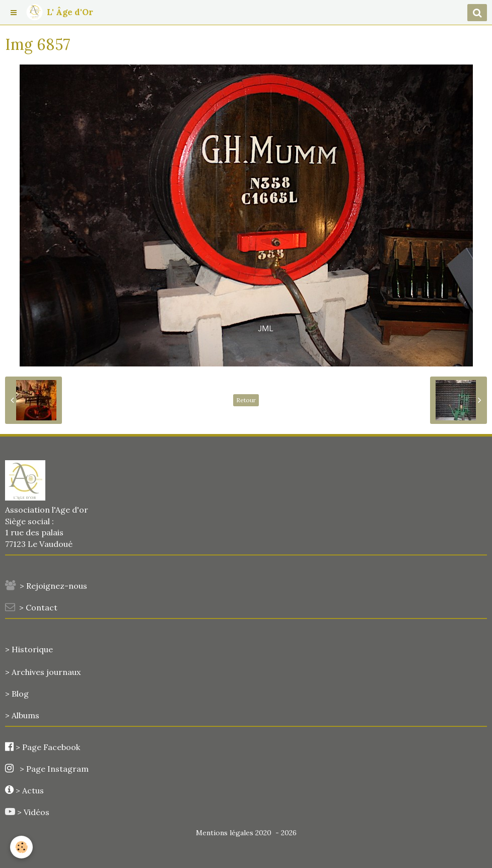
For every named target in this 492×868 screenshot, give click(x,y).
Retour (246, 400)
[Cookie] (21, 847)
